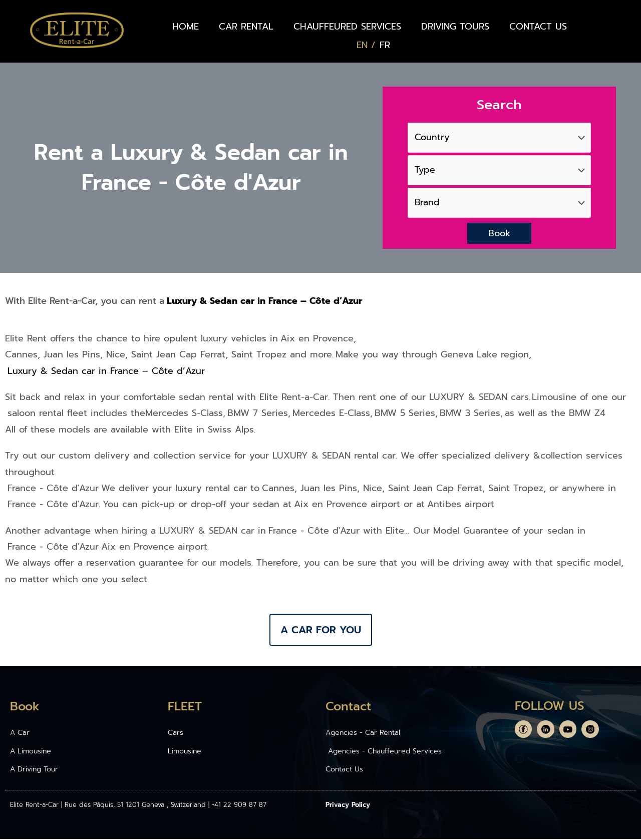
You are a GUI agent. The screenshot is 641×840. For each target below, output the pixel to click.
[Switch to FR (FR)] (385, 45)
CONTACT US (538, 27)
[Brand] (499, 203)
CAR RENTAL (246, 27)
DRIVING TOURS (455, 27)
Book (499, 234)
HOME (186, 27)
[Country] (499, 137)
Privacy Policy (348, 806)
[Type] (499, 170)
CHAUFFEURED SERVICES (347, 27)
